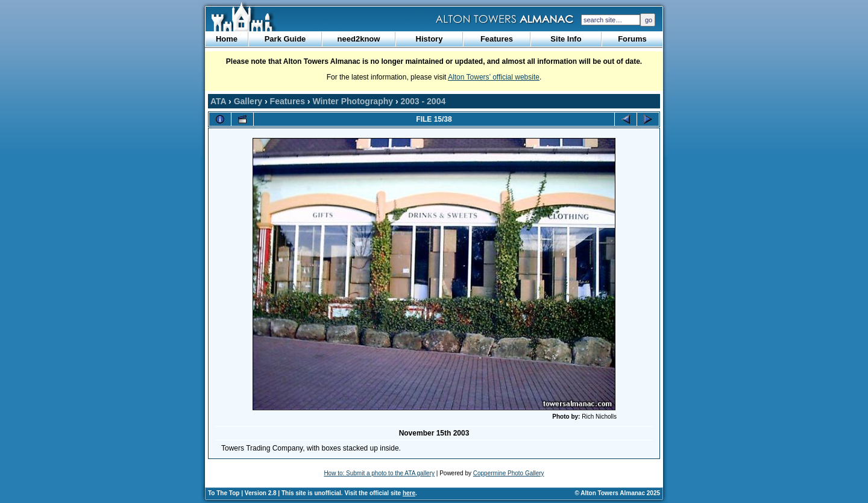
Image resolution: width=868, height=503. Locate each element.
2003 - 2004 (423, 101)
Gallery (248, 101)
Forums (632, 39)
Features (497, 39)
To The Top (224, 493)
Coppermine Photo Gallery (509, 473)
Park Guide (285, 39)
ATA (218, 101)
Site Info (566, 39)
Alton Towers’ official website (494, 77)
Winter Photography (353, 101)
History (429, 39)
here (409, 493)
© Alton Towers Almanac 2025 (618, 493)
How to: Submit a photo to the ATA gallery (379, 473)
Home (227, 39)
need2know (359, 39)
